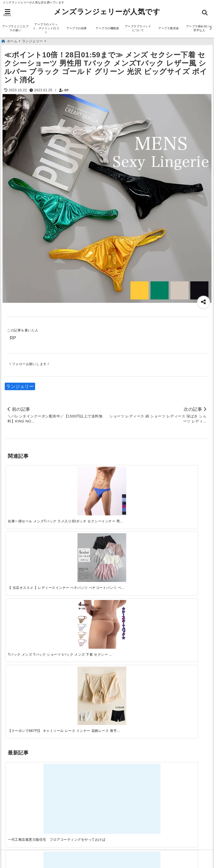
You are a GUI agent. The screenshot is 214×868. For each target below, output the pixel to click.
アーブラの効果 (77, 28)
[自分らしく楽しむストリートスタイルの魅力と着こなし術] (132, 553)
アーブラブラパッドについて (138, 28)
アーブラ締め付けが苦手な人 (37, 823)
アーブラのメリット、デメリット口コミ (46, 28)
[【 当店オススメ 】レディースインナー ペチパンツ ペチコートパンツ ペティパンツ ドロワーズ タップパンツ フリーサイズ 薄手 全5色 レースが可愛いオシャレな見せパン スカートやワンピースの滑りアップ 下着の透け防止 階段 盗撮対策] (82, 487)
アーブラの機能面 (107, 28)
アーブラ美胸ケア (25, 832)
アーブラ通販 (21, 632)
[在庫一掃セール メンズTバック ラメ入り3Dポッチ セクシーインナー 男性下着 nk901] (31, 487)
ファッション (21, 658)
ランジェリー (20, 386)
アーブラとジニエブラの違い (15, 28)
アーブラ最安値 (169, 28)
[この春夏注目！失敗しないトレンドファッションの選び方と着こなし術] (82, 553)
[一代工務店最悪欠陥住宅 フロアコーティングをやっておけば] (31, 553)
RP (67, 90)
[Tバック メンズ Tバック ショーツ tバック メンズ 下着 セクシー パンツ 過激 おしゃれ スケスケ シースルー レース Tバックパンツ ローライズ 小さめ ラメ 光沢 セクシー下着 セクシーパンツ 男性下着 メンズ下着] (132, 487)
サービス (16, 640)
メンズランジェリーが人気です (107, 12)
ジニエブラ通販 (23, 649)
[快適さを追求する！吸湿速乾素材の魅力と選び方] (183, 553)
